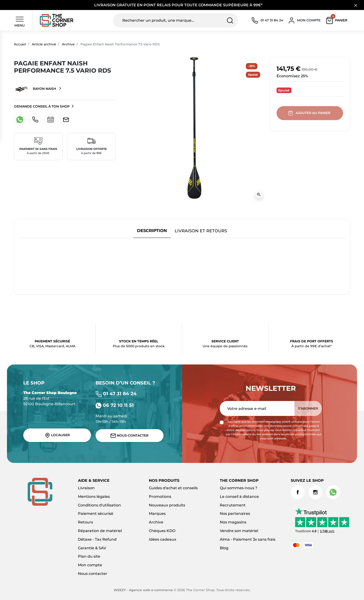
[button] (338, 20)
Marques (157, 514)
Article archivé (44, 44)
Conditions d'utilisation (99, 505)
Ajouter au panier (310, 113)
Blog (224, 548)
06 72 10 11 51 (115, 405)
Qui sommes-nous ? (239, 488)
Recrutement (233, 505)
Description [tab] (152, 231)
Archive (68, 44)
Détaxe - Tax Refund (97, 539)
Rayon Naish (36, 89)
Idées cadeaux (163, 539)
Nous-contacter (129, 436)
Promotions (160, 497)
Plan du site (89, 556)
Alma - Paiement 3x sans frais (248, 539)
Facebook (298, 492)
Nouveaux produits (167, 505)
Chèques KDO (162, 531)
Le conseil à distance (239, 497)
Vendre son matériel (239, 531)
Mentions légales (94, 497)
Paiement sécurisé (96, 514)
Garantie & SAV (92, 548)
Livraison (86, 488)
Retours (85, 522)
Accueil (20, 44)
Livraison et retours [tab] (201, 231)
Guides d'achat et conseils (173, 488)
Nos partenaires (235, 514)
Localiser (57, 435)
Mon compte (90, 565)
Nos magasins (233, 522)
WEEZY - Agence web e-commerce (143, 590)
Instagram (315, 492)
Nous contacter (93, 574)
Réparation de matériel (100, 531)
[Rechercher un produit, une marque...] (176, 20)
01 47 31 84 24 (116, 394)
